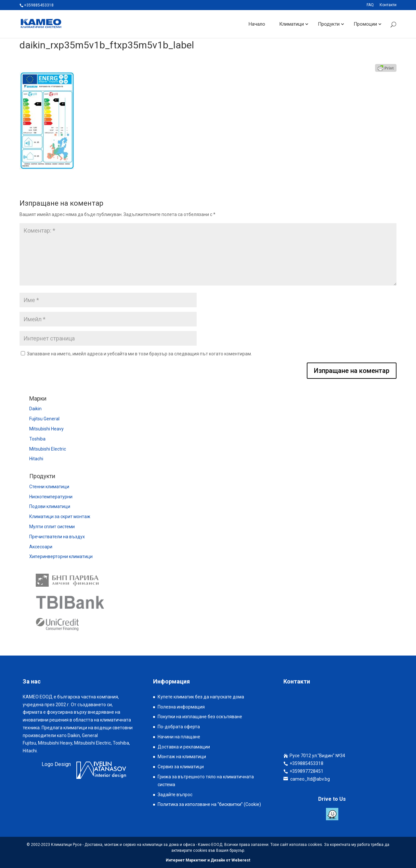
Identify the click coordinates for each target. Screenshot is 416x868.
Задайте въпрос (175, 795)
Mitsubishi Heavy (46, 429)
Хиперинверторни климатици (61, 556)
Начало (257, 24)
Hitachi (36, 459)
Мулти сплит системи (52, 527)
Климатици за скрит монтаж (60, 517)
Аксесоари (41, 547)
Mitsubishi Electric (48, 449)
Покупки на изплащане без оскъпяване (200, 717)
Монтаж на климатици (182, 757)
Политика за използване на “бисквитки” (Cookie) (209, 804)
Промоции (365, 24)
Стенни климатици (49, 487)
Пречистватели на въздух (57, 537)
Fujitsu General (44, 419)
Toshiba (37, 439)
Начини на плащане (179, 737)
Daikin (35, 409)
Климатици (292, 24)
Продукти (329, 24)
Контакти (388, 5)
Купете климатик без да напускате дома (201, 697)
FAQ (370, 5)
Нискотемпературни (51, 497)
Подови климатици (50, 506)
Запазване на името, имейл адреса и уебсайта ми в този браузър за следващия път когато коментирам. (139, 354)
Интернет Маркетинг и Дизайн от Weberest (208, 860)
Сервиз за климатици (181, 767)
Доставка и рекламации (184, 747)
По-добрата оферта (179, 727)
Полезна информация (181, 707)
